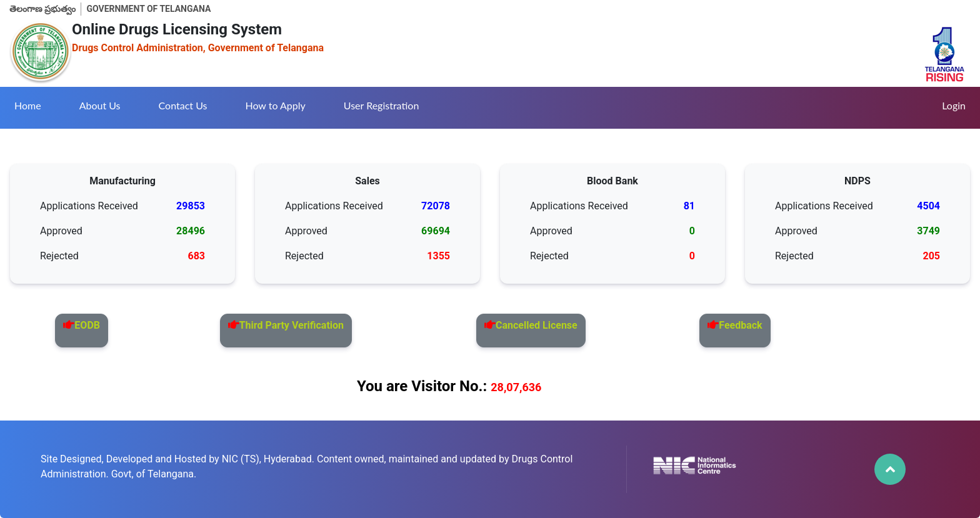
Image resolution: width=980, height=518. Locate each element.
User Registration (382, 105)
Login (954, 105)
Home (28, 105)
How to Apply (275, 105)
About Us (100, 105)
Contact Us (183, 105)
